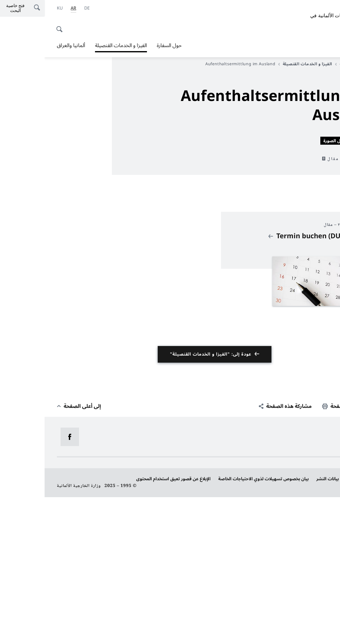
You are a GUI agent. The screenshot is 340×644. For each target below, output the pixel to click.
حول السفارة (125, 46)
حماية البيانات (315, 626)
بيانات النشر (283, 626)
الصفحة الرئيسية (309, 64)
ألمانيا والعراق (26, 46)
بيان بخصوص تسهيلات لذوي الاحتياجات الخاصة (219, 626)
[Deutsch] (42, 8)
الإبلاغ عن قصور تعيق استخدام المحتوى (129, 626)
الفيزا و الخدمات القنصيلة (76, 46)
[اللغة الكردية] (15, 8)
